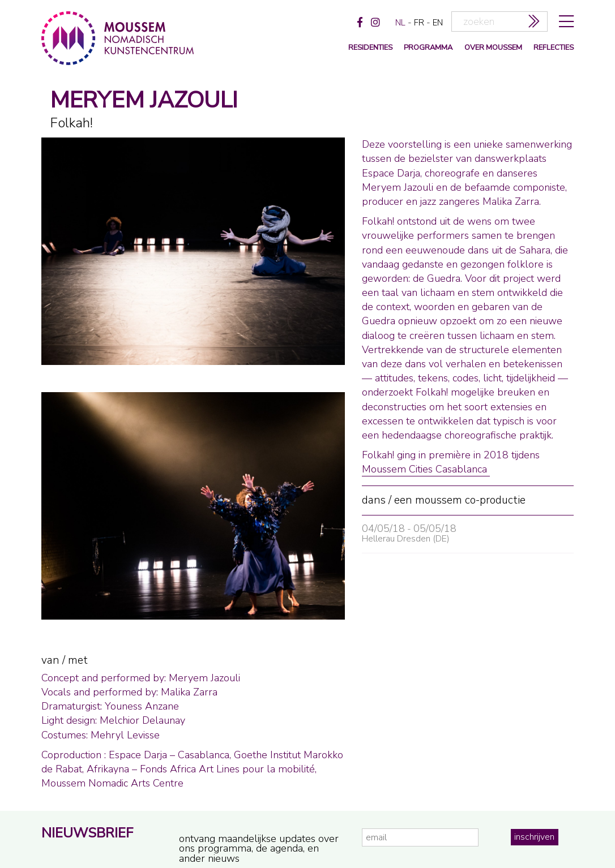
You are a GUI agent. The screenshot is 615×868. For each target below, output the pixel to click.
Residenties (370, 48)
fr (419, 23)
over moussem (493, 48)
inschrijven (534, 837)
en (438, 23)
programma (428, 48)
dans (374, 500)
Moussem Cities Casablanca (426, 469)
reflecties (554, 48)
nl (400, 23)
